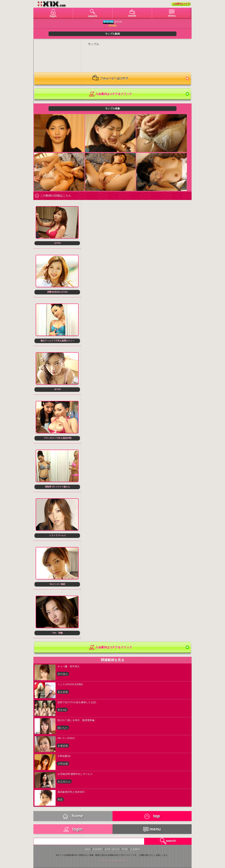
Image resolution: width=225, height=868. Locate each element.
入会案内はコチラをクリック (110, 94)
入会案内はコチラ (181, 4)
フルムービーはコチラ (110, 79)
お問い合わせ (112, 849)
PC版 (125, 849)
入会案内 (135, 849)
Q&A (88, 849)
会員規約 (98, 849)
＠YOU (112, 26)
